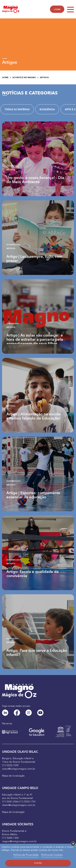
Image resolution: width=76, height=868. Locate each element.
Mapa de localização (13, 776)
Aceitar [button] (38, 863)
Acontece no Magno (24, 77)
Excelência (47, 109)
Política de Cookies (52, 855)
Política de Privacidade (26, 855)
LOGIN (57, 9)
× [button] (73, 844)
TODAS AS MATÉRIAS (17, 109)
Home (5, 77)
